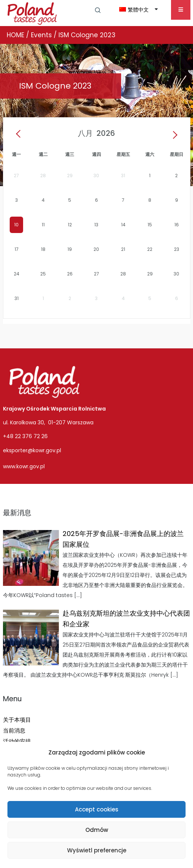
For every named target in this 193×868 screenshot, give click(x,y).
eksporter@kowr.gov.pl (32, 450)
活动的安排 (17, 741)
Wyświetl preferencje (97, 850)
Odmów (97, 830)
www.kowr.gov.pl (24, 466)
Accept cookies (97, 809)
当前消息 (14, 730)
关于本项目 (17, 720)
